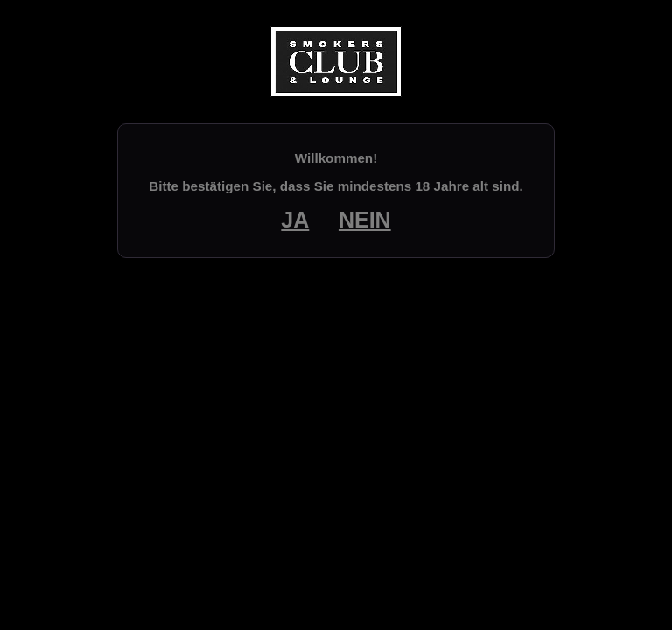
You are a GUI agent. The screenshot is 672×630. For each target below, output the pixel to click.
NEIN (365, 220)
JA (295, 220)
